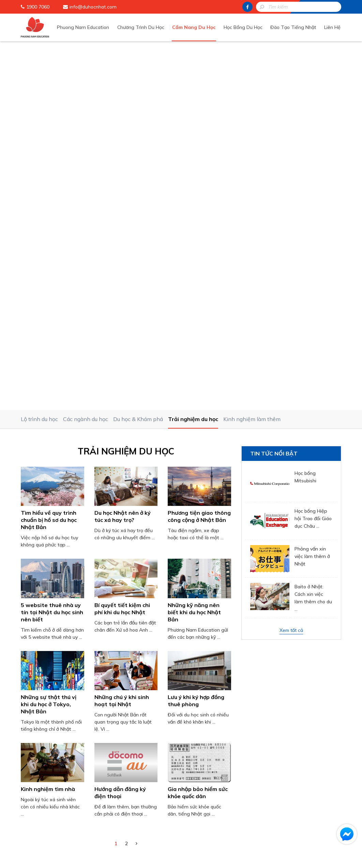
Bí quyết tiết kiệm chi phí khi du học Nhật (122, 246)
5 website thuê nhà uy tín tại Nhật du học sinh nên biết (52, 250)
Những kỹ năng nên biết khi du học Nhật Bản (194, 250)
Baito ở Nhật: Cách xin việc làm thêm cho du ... (313, 236)
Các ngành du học (86, 57)
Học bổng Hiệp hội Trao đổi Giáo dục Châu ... (313, 157)
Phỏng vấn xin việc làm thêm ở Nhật (312, 195)
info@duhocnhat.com (93, 7)
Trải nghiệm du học (193, 57)
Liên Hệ (333, 27)
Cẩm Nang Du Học (198, 27)
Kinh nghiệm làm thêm (252, 57)
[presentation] (186, 668)
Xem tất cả (291, 268)
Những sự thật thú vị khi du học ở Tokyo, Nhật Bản (49, 342)
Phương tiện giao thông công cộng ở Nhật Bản (199, 154)
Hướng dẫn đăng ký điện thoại (120, 431)
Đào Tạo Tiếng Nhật (295, 27)
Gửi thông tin (186, 696)
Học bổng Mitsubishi (305, 115)
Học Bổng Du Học (246, 27)
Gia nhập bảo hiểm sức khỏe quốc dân (198, 431)
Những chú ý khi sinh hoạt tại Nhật (122, 338)
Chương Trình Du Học (146, 27)
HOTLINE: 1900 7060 (186, 714)
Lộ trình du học (39, 57)
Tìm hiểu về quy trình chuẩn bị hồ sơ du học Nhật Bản (49, 158)
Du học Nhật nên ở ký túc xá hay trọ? (123, 154)
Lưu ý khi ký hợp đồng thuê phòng (196, 338)
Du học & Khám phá (138, 57)
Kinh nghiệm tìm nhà (48, 427)
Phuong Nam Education (89, 27)
